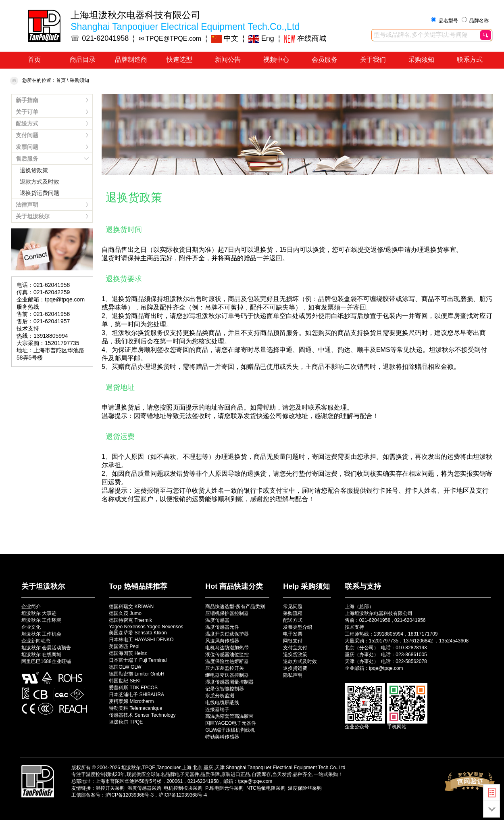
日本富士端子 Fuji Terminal (138, 660)
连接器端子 (217, 709)
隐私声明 (293, 675)
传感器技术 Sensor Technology (142, 715)
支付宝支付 (295, 648)
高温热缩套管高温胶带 (229, 716)
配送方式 (293, 620)
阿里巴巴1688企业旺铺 (46, 661)
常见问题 (293, 607)
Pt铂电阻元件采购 (224, 788)
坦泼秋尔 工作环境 (41, 620)
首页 (34, 60)
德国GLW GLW (125, 667)
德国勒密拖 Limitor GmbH (136, 674)
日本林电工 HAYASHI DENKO (141, 640)
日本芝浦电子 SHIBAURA (136, 694)
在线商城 (305, 38)
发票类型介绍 (298, 627)
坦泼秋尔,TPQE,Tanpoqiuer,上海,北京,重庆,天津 (173, 768)
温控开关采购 (110, 788)
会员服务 (325, 60)
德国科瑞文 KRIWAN (131, 607)
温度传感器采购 (144, 788)
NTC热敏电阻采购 (266, 788)
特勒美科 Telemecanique (135, 708)
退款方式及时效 (40, 182)
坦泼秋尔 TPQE (126, 722)
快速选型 (179, 60)
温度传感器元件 (222, 627)
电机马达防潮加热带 (227, 648)
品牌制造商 (131, 60)
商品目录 (83, 60)
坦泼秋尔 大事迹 (39, 613)
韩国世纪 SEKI (125, 681)
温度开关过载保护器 (227, 634)
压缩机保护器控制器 (227, 613)
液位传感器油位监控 (227, 655)
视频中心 (276, 60)
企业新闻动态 (36, 641)
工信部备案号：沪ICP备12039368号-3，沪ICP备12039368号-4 (139, 795)
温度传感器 (217, 620)
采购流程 (293, 613)
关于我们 (373, 60)
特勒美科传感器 (222, 737)
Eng (261, 38)
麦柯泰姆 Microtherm (131, 701)
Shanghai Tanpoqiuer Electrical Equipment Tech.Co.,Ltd (285, 768)
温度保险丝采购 (305, 788)
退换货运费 (295, 668)
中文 (225, 38)
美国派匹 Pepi (124, 646)
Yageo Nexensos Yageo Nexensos (146, 627)
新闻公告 (228, 60)
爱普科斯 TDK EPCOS (133, 688)
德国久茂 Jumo (125, 613)
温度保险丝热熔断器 (227, 661)
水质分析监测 (220, 696)
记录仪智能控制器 (225, 689)
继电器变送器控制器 (227, 675)
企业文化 (31, 627)
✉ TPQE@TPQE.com (170, 39)
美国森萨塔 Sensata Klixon (138, 633)
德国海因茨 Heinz (128, 653)
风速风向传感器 (222, 641)
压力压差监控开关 (225, 668)
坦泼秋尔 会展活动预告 (46, 648)
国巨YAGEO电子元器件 (231, 723)
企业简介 (31, 607)
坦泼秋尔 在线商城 (41, 655)
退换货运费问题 (40, 193)
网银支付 (293, 641)
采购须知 (421, 60)
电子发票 (293, 634)
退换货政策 (34, 170)
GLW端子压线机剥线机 (230, 730)
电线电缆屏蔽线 (222, 703)
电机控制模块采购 (183, 788)
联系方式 (470, 60)
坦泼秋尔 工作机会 (41, 634)
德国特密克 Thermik (130, 620)
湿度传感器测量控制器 (229, 682)
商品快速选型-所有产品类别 (235, 607)
